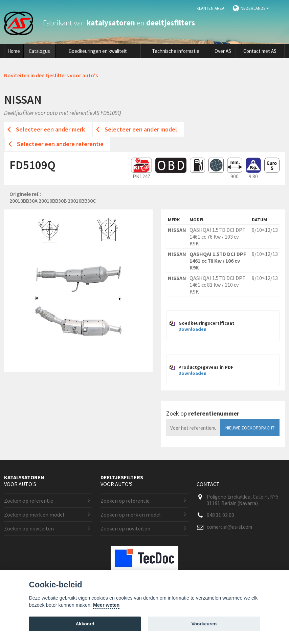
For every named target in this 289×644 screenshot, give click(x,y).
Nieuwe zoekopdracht (250, 428)
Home (14, 51)
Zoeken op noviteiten (29, 528)
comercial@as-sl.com (229, 527)
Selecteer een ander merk (50, 129)
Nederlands (255, 8)
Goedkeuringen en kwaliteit (98, 51)
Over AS (223, 51)
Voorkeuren (204, 624)
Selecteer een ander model (141, 129)
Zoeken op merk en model (34, 515)
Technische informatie (176, 51)
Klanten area (210, 8)
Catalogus (39, 51)
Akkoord (85, 624)
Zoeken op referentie (29, 501)
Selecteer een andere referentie (60, 144)
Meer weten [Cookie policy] (106, 605)
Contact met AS (260, 51)
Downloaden (192, 329)
